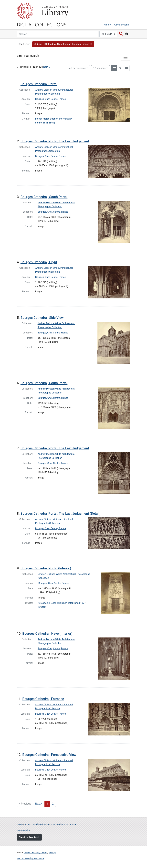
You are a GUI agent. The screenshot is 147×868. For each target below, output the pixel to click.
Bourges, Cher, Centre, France (51, 99)
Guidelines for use (40, 824)
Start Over (24, 44)
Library (55, 11)
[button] (63, 44)
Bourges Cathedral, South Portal (44, 197)
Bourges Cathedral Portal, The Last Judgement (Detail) (61, 513)
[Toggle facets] (126, 57)
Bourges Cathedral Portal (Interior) (46, 568)
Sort (77, 68)
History (108, 25)
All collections (121, 25)
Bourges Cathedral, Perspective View (49, 755)
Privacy (52, 853)
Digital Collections (42, 24)
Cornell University (25, 11)
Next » (47, 67)
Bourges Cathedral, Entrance (43, 699)
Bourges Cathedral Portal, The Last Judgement (55, 141)
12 (100, 68)
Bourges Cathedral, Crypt (39, 262)
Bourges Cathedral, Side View (42, 318)
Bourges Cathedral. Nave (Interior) (47, 634)
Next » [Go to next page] (39, 804)
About (27, 824)
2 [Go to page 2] (53, 804)
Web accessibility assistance (30, 858)
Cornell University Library (35, 853)
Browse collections (60, 824)
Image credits (23, 830)
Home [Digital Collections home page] (20, 824)
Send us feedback (29, 837)
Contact (74, 824)
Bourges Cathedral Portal (39, 84)
